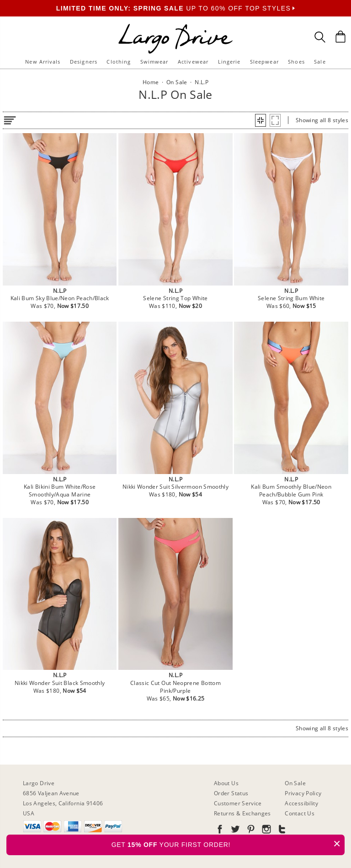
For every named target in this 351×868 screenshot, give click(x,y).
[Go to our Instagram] (266, 831)
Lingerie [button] (229, 62)
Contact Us (300, 813)
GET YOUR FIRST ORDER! (228, 844)
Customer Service (238, 803)
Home (151, 82)
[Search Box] (320, 37)
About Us (226, 783)
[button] (261, 120)
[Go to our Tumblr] (281, 831)
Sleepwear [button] (264, 62)
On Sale (295, 783)
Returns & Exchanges (242, 813)
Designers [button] (84, 62)
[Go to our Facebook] (220, 831)
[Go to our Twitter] (234, 831)
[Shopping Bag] (340, 37)
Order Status (231, 793)
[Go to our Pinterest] (250, 831)
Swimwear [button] (154, 62)
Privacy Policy (303, 793)
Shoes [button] (296, 62)
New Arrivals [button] (43, 62)
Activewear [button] (193, 62)
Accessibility (301, 803)
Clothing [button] (119, 62)
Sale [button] (320, 62)
